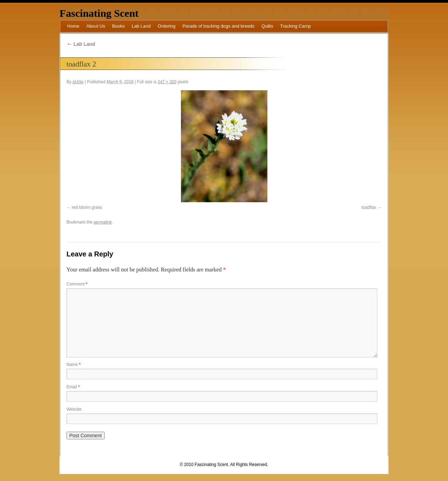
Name (73, 365)
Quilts (267, 26)
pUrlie (78, 82)
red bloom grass (87, 207)
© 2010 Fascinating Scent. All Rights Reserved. (224, 465)
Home (73, 26)
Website (74, 409)
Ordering (167, 26)
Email (73, 387)
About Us (96, 26)
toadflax (369, 207)
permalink (103, 222)
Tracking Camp (295, 26)
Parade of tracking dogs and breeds (218, 26)
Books (118, 26)
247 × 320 (167, 82)
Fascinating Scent (99, 13)
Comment (77, 284)
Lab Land (141, 26)
